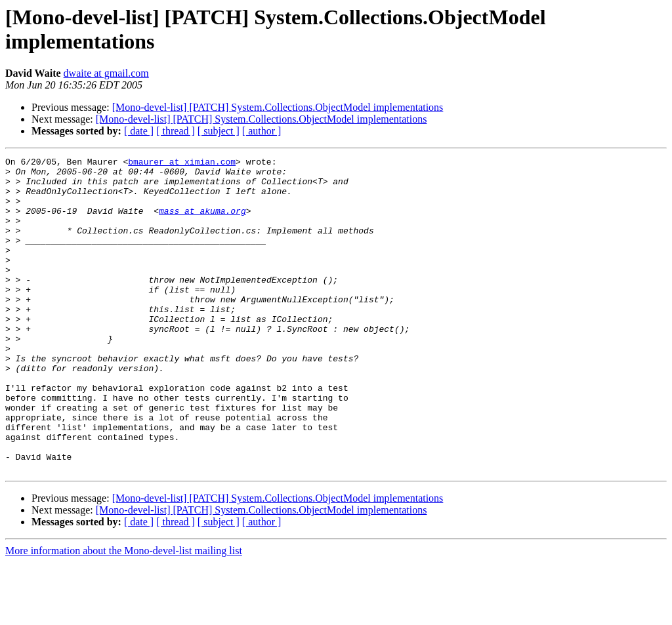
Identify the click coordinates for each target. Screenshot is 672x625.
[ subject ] (219, 131)
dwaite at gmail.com (106, 73)
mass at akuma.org (202, 222)
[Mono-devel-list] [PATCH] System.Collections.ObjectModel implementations (278, 107)
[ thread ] (176, 131)
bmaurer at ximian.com (182, 163)
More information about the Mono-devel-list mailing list (124, 614)
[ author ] (262, 131)
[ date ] (139, 131)
